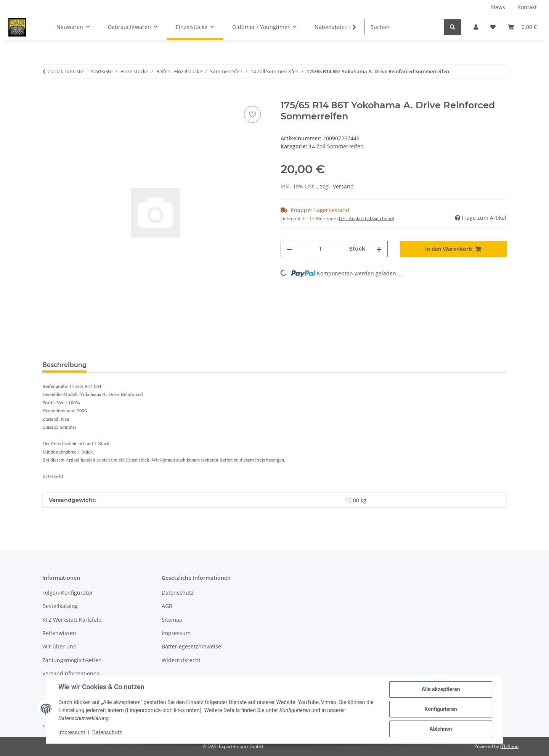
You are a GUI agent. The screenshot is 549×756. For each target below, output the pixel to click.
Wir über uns (59, 646)
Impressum (72, 732)
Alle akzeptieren (441, 689)
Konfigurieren (441, 709)
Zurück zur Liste (66, 71)
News (498, 7)
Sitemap (172, 620)
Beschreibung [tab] (64, 365)
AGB (167, 606)
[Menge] (321, 249)
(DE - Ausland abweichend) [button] (366, 218)
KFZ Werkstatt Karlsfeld (72, 620)
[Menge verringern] (289, 249)
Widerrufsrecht (181, 660)
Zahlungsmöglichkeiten (72, 660)
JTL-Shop (509, 746)
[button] (476, 27)
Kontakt (527, 7)
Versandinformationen (71, 673)
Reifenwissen (59, 633)
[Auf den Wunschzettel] (252, 114)
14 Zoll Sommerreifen (336, 146)
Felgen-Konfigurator (68, 593)
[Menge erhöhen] (379, 249)
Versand (343, 186)
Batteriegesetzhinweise (191, 646)
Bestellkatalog (60, 606)
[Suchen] (404, 27)
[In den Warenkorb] (48, 96)
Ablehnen (441, 729)
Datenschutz (107, 732)
